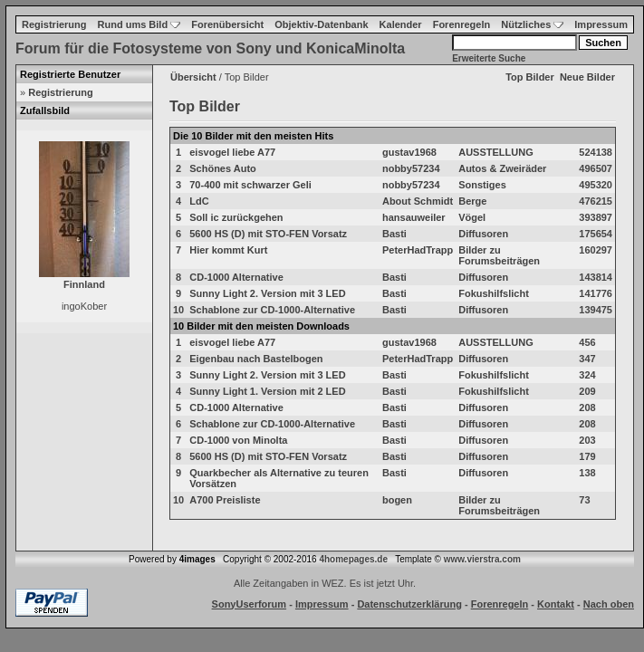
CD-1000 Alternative (236, 277)
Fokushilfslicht (494, 293)
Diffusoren (483, 234)
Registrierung (54, 24)
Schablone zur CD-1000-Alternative (272, 310)
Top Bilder (530, 77)
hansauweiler (414, 217)
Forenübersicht (227, 24)
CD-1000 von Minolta (238, 440)
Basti (394, 234)
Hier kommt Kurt (228, 250)
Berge (472, 201)
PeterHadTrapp (418, 250)
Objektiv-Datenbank (321, 24)
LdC (199, 201)
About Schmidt (418, 201)
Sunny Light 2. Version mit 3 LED (267, 293)
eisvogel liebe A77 (232, 152)
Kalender (401, 24)
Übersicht (193, 77)
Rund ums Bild (139, 24)
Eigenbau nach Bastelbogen (256, 359)
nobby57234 (411, 168)
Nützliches (532, 24)
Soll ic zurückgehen (236, 217)
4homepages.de (353, 559)
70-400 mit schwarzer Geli (250, 185)
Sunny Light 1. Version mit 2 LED (267, 391)
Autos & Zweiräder (502, 168)
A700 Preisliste (225, 500)
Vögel (472, 217)
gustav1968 (409, 152)
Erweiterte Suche (489, 58)
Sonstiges (482, 185)
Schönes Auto (223, 168)
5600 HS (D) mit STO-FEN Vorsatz (268, 234)
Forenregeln (462, 24)
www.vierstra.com (482, 559)
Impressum (601, 24)
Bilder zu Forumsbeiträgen (499, 255)
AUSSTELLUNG (496, 152)
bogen (397, 500)
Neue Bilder (587, 77)
